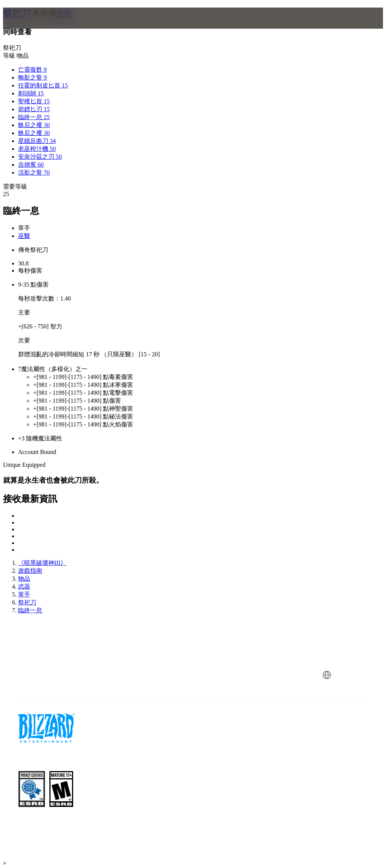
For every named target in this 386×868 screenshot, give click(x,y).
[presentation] (32, 27)
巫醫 (24, 236)
